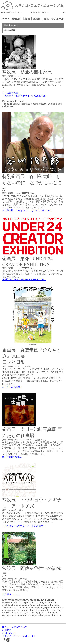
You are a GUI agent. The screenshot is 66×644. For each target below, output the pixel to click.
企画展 (16, 19)
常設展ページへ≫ (11, 594)
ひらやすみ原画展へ (12, 387)
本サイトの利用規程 (40, 13)
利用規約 (7, 630)
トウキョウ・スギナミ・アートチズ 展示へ (24, 526)
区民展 (37, 19)
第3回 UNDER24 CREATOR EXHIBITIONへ (24, 280)
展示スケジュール (54, 19)
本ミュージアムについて (12, 13)
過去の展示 (10, 30)
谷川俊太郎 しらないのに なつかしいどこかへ (27, 210)
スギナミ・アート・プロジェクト (19, 636)
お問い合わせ (9, 633)
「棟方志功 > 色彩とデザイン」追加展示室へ (25, 96)
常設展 (26, 19)
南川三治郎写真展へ (12, 457)
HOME (5, 18)
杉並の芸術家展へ (11, 93)
